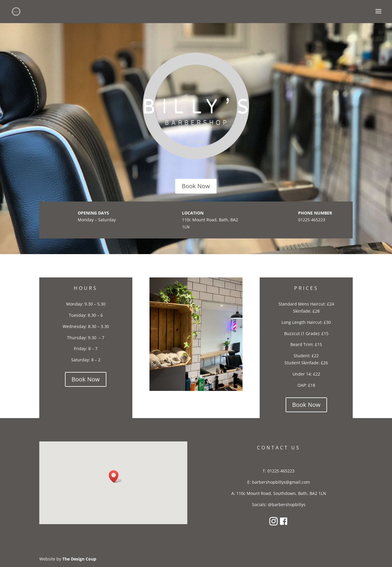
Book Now (196, 186)
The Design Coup (79, 559)
